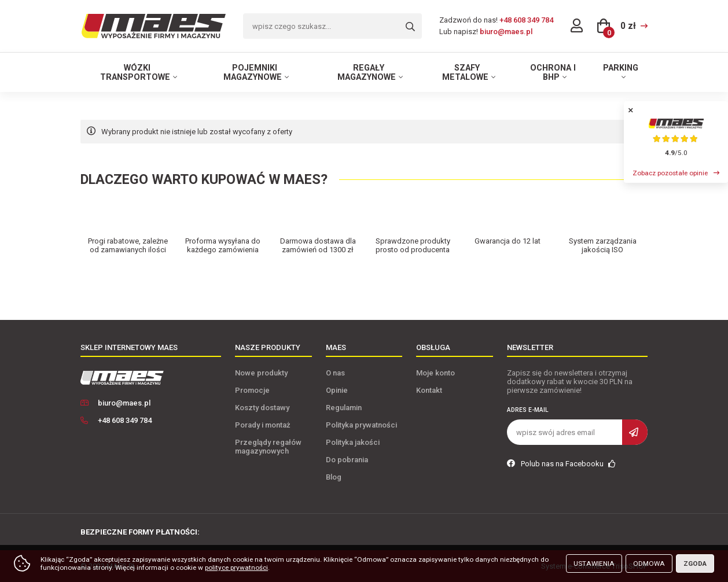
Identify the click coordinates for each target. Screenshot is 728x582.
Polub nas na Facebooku (561, 464)
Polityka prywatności (361, 425)
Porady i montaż (263, 425)
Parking (621, 68)
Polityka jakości (353, 442)
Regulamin (344, 408)
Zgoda (695, 563)
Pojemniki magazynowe (253, 72)
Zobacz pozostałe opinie (670, 173)
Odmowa (649, 563)
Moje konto (435, 373)
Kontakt (429, 390)
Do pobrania (347, 460)
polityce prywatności (236, 568)
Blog (334, 477)
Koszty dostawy (262, 408)
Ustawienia (594, 563)
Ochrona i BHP (553, 72)
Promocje (252, 390)
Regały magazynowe (367, 72)
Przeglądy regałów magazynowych (268, 447)
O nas (335, 373)
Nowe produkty (261, 373)
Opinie (337, 390)
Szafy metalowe (465, 72)
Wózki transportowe (135, 72)
